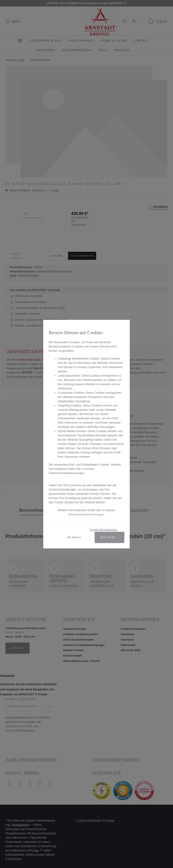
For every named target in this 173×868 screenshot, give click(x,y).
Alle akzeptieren (112, 537)
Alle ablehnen (74, 537)
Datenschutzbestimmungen (86, 514)
